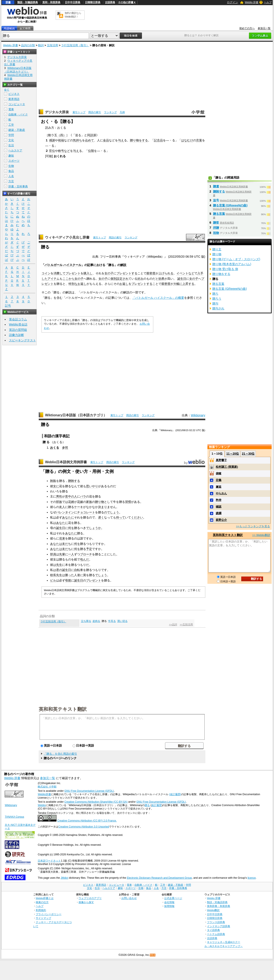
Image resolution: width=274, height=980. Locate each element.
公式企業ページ (173, 898)
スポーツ (14, 161)
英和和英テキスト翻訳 (63, 709)
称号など (64, 151)
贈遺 (216, 186)
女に (56, 486)
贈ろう (217, 299)
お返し (82, 284)
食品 (11, 171)
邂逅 (219, 487)
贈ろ (215, 294)
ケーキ (79, 507)
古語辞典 (110, 2)
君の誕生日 (64, 570)
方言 (11, 181)
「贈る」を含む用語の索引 (60, 754)
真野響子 (221, 460)
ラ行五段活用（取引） (75, 45)
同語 (90, 135)
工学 (11, 125)
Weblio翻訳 (213, 910)
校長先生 (56, 575)
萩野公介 (221, 520)
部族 (59, 502)
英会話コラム (18, 319)
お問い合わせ (129, 898)
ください (137, 517)
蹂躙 (219, 513)
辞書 (8, 2)
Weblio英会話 (18, 324)
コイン (46, 273)
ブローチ (86, 554)
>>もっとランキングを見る (253, 526)
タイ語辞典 (213, 930)
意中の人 (71, 496)
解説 (123, 265)
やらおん (221, 493)
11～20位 (233, 454)
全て (7, 90)
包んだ (85, 559)
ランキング (110, 112)
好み (140, 279)
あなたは (56, 544)
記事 (90, 265)
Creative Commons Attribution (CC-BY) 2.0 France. (87, 821)
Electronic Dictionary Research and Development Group (159, 878)
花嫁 (80, 502)
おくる (55, 448)
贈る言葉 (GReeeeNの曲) (230, 205)
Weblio (42, 805)
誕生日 (182, 279)
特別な (73, 284)
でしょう (101, 575)
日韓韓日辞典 (93, 2)
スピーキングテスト (22, 340)
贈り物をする (139, 140)
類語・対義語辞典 (28, 2)
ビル (53, 580)
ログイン (232, 2)
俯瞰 (219, 473)
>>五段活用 (186, 624)
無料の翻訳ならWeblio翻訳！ (73, 15)
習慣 (128, 502)
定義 (219, 480)
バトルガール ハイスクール (63, 265)
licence (252, 878)
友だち (67, 544)
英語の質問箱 (18, 330)
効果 (161, 279)
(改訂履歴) (175, 794)
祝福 (61, 140)
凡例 (122, 112)
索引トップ (79, 112)
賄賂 (53, 481)
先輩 (62, 554)
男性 (59, 496)
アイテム (54, 279)
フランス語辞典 (216, 922)
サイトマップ (43, 918)
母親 (68, 580)
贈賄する (74, 481)
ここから (68, 279)
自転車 (79, 570)
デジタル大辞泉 (57, 112)
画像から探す (86, 902)
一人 (71, 554)
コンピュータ (17, 104)
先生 (59, 565)
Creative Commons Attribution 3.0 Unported (84, 827)
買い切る (122, 621)
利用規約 (41, 910)
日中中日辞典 (73, 2)
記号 (8, 306)
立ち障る (86, 621)
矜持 (219, 500)
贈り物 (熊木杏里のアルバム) (232, 264)
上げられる (166, 273)
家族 (89, 502)
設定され (122, 279)
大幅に (178, 284)
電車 (11, 109)
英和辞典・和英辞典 (219, 906)
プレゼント (73, 273)
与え (121, 140)
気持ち (77, 140)
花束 (62, 538)
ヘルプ (268, 2)
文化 (11, 140)
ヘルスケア (15, 150)
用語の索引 (95, 112)
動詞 (41, 45)
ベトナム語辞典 (216, 934)
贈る (147, 805)
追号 (216, 200)
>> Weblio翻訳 (261, 535)
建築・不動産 (17, 130)
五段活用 (52, 45)
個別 (113, 279)
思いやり (92, 486)
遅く (101, 517)
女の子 (109, 273)
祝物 (216, 233)
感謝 (52, 140)
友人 (62, 507)
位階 (91, 151)
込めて (89, 140)
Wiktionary (198, 415)
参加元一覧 (264, 28)
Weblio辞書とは (45, 898)
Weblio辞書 (44, 794)
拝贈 (216, 228)
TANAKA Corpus (14, 817)
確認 (219, 507)
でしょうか (94, 528)
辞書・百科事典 (18, 186)
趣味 (11, 156)
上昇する (188, 284)
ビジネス (14, 94)
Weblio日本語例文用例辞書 (66, 462)
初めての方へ (247, 28)
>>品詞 (173, 624)
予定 (89, 549)
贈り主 (217, 249)
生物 (11, 166)
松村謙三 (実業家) (227, 467)
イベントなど (185, 273)
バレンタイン (65, 512)
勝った (70, 575)
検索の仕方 (42, 902)
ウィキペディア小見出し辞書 (67, 237)
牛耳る (112, 621)
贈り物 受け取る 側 (225, 269)
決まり (103, 507)
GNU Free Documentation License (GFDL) (89, 791)
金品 (106, 140)
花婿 (71, 502)
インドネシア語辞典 (219, 926)
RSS (153, 955)
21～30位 (248, 454)
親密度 (151, 273)
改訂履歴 (156, 805)
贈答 (216, 223)
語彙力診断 (16, 335)
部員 (53, 554)
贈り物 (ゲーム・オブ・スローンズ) (236, 259)
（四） (62, 135)
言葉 (199, 140)
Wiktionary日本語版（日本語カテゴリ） (76, 415)
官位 (52, 151)
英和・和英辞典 (51, 2)
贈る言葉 (219, 214)
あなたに (68, 517)
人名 (11, 176)
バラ (83, 496)
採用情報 (169, 906)
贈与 (215, 303)
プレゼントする (127, 273)
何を (71, 528)
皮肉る (96, 621)
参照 (65, 448)
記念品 (158, 140)
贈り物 (100, 502)
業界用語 (14, 99)
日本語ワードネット (49, 861)
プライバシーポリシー (49, 914)
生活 (11, 145)
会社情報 (169, 902)
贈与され (218, 308)
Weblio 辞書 (252, 2)
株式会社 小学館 (47, 787)
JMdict (64, 878)
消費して (60, 273)
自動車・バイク (18, 114)
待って (121, 517)
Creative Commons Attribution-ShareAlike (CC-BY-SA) (96, 802)
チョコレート (86, 512)
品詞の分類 (28, 45)
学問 (11, 135)
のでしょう (112, 512)
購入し (88, 273)
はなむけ (187, 140)
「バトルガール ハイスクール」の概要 (158, 298)
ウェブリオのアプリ (90, 898)
